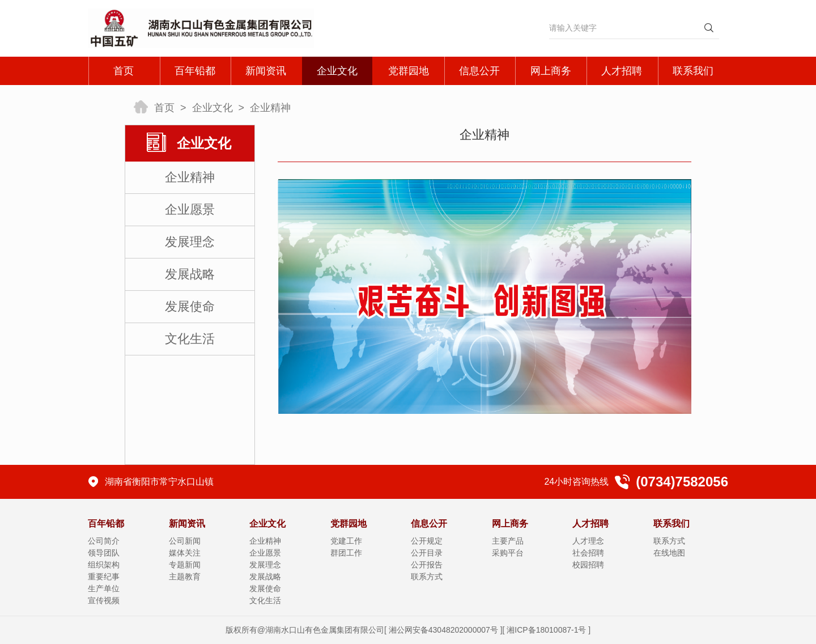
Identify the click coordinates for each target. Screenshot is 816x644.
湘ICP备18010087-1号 (546, 630)
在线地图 (669, 553)
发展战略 (190, 274)
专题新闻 (185, 565)
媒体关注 (185, 553)
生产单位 (104, 588)
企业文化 (337, 71)
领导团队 (104, 553)
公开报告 (427, 565)
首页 (124, 71)
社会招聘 (588, 553)
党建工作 (346, 541)
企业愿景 (190, 209)
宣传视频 (104, 600)
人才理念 (588, 541)
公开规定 (427, 541)
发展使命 (190, 306)
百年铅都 (195, 71)
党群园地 (409, 71)
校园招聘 (588, 565)
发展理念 (190, 242)
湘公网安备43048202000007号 (443, 630)
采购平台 (508, 553)
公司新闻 (185, 541)
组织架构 (104, 565)
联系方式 (427, 577)
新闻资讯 (266, 71)
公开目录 (427, 553)
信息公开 (479, 71)
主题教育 (185, 577)
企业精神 (270, 108)
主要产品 (508, 541)
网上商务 (551, 71)
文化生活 (190, 339)
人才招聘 (622, 71)
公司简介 (104, 541)
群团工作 (346, 553)
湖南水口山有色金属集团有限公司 (325, 630)
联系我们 (693, 71)
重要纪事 (104, 577)
